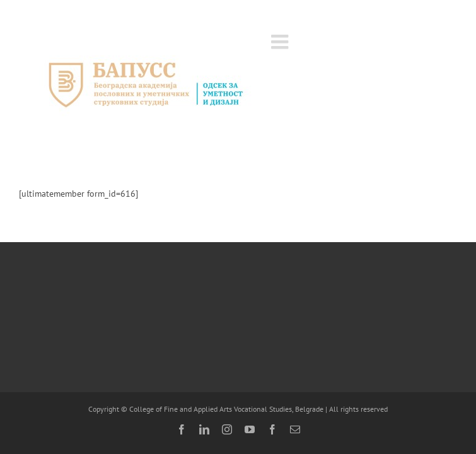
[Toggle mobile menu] (281, 42)
